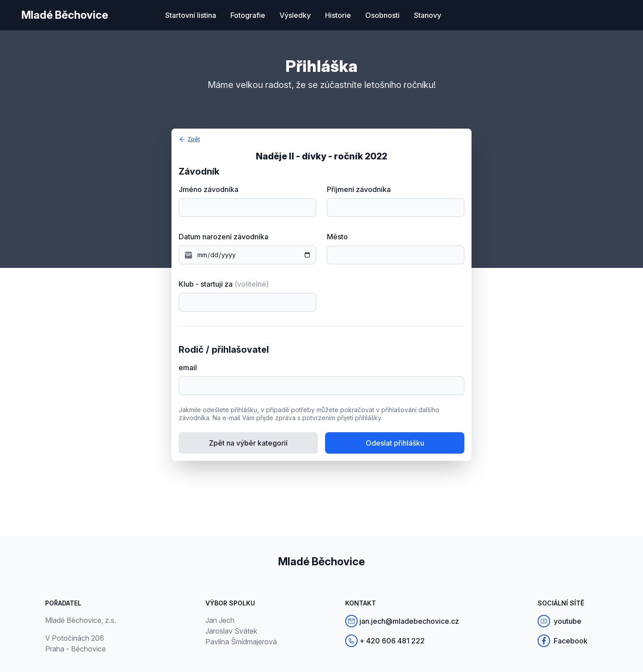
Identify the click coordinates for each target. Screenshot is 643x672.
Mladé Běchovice (65, 15)
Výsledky (295, 15)
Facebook (563, 641)
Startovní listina (191, 15)
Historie (338, 15)
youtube (559, 621)
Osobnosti (382, 15)
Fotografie (248, 15)
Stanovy (428, 15)
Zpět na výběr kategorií (248, 443)
